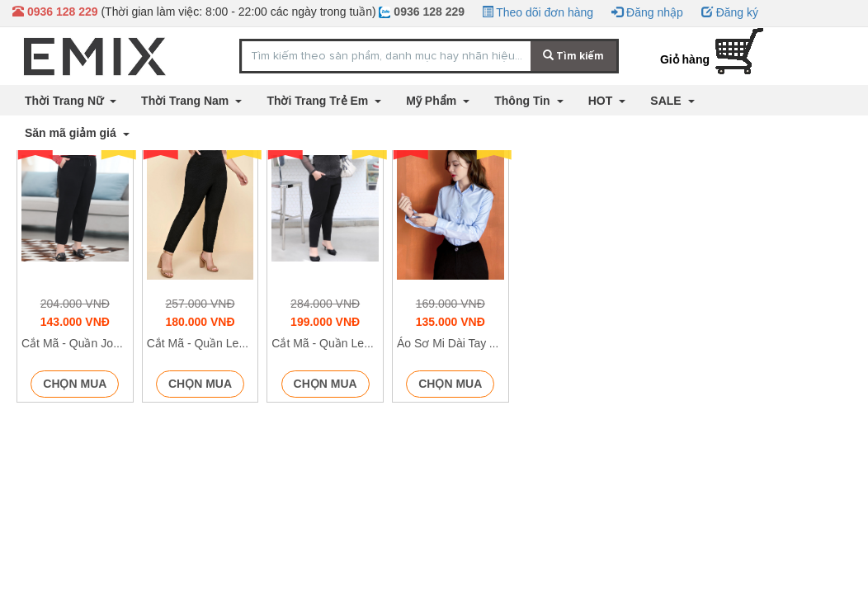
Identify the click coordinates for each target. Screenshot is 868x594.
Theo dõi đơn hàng (538, 12)
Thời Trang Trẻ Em (319, 101)
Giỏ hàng (685, 59)
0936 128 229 (422, 12)
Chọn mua (75, 384)
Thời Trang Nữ (66, 101)
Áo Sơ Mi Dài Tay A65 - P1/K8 (474, 343)
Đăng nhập (647, 12)
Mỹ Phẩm (433, 101)
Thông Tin (524, 101)
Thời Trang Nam (186, 101)
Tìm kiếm (573, 56)
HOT (602, 101)
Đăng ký (730, 12)
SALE (667, 101)
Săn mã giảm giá (72, 133)
